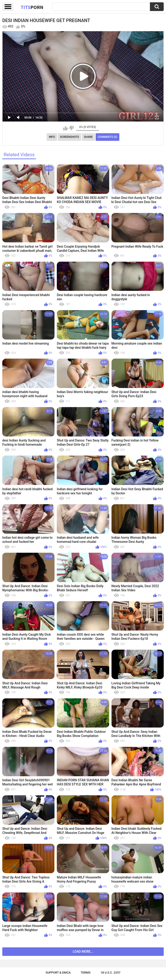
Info (52, 137)
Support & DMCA (58, 973)
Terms (86, 973)
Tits (32, 7)
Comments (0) (107, 137)
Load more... (83, 952)
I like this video (65, 128)
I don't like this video (71, 128)
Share (88, 137)
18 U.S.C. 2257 (110, 973)
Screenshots (70, 137)
